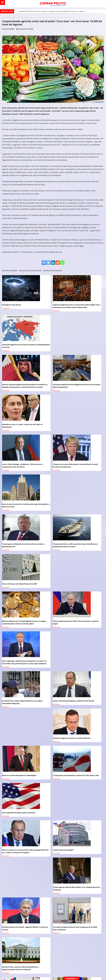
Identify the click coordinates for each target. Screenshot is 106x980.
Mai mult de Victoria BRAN (30, 271)
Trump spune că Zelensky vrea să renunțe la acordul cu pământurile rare (18, 416)
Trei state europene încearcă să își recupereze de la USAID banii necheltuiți (52, 604)
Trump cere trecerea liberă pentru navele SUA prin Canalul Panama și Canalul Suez (53, 380)
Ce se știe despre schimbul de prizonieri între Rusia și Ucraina (87, 643)
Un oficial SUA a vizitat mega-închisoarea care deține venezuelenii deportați (18, 493)
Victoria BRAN (9, 29)
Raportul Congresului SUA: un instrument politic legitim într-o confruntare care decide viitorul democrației (53, 304)
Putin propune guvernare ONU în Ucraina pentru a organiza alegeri (53, 454)
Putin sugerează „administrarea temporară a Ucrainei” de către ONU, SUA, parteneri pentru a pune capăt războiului (88, 456)
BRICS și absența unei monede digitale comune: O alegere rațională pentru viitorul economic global (17, 456)
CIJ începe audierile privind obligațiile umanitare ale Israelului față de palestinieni (51, 342)
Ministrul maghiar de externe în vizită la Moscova (87, 493)
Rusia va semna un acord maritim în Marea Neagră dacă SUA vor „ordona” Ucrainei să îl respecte (17, 566)
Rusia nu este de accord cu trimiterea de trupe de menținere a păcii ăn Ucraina (87, 380)
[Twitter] (48, 263)
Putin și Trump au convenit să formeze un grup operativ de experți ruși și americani (53, 643)
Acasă (4, 18)
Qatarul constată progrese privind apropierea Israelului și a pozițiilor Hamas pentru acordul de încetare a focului (18, 342)
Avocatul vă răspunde (15, 667)
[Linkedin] (53, 263)
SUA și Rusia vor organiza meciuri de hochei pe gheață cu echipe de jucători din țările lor (18, 644)
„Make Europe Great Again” (47, 564)
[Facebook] (44, 263)
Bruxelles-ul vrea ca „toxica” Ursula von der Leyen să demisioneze (87, 341)
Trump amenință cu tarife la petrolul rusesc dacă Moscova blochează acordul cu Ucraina (52, 417)
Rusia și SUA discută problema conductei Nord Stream (52, 493)
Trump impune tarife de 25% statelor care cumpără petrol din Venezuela (88, 565)
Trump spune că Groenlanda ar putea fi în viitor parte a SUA (53, 529)
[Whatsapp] (62, 263)
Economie (11, 18)
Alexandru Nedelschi (23, 715)
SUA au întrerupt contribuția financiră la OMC (87, 416)
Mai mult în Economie (53, 271)
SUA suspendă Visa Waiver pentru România (84, 529)
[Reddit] (58, 263)
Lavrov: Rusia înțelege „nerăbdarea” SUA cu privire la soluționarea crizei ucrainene (18, 380)
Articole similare (10, 271)
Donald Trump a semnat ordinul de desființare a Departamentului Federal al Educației (87, 605)
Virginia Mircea (21, 704)
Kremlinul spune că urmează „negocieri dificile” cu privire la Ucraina (17, 604)
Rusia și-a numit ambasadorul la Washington (14, 529)
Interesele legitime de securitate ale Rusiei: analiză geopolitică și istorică (85, 302)
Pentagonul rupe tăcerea (12, 301)
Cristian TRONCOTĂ (23, 737)
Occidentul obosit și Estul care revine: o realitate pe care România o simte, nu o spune (51, 11)
